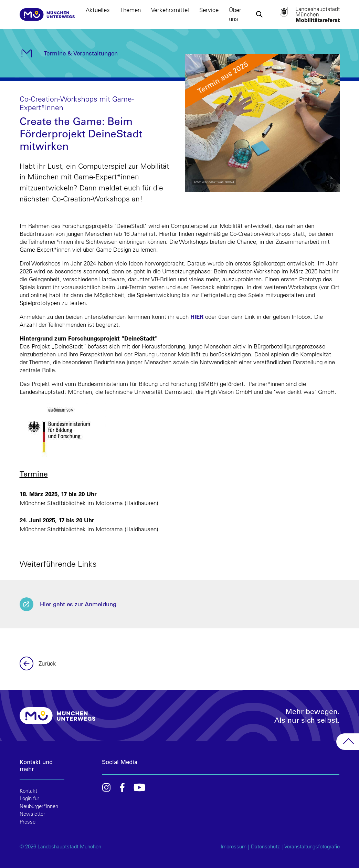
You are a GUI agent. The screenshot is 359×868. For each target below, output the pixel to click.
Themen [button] (130, 10)
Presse (28, 822)
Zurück (27, 663)
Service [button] (209, 10)
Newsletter (32, 814)
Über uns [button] (235, 14)
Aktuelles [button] (98, 10)
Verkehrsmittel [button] (170, 10)
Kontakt (28, 791)
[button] (259, 14)
